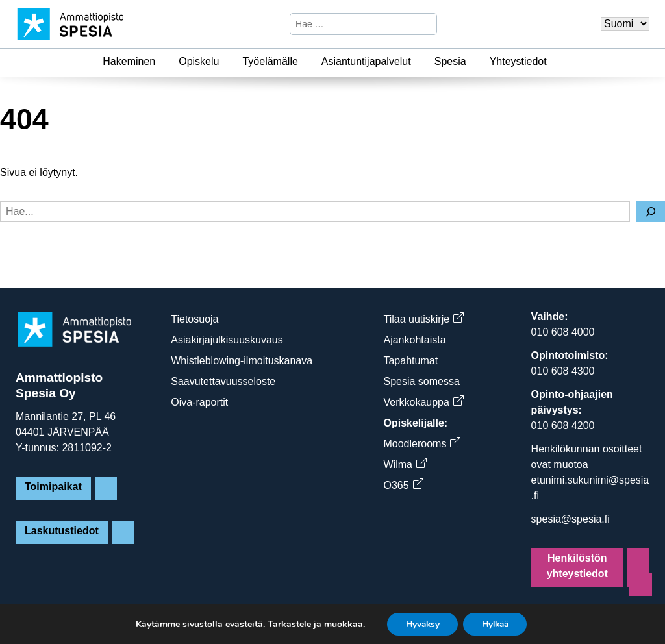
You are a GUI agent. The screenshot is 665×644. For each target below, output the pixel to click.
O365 (403, 485)
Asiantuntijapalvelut (366, 61)
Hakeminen (129, 61)
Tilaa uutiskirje (423, 319)
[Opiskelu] (227, 62)
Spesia (450, 61)
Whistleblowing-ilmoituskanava (242, 361)
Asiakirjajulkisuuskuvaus (227, 340)
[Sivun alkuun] (640, 584)
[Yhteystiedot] (555, 62)
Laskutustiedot (62, 531)
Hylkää (497, 624)
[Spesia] (474, 62)
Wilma (404, 464)
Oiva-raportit (199, 402)
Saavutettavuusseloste (223, 381)
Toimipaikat (53, 487)
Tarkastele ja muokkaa (311, 624)
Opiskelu (199, 61)
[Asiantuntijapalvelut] (419, 62)
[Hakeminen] (163, 62)
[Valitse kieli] (625, 24)
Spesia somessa (421, 381)
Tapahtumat (410, 361)
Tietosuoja (194, 319)
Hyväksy (420, 624)
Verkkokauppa (423, 402)
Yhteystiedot (518, 61)
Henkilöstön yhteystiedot (577, 566)
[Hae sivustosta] (352, 24)
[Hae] (425, 24)
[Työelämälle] (306, 62)
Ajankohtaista (414, 340)
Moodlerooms (421, 444)
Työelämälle (270, 61)
